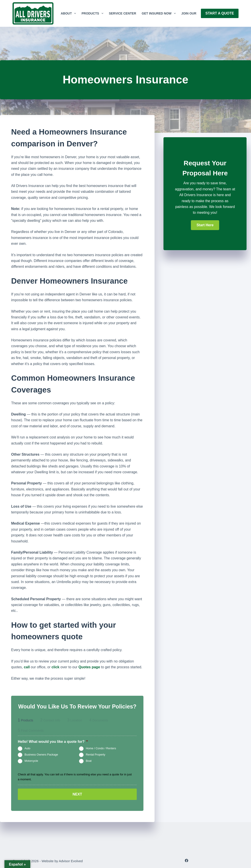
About (69, 13)
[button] (205, 225)
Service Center (123, 13)
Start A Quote (220, 13)
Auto (27, 749)
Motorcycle (31, 761)
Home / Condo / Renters (101, 749)
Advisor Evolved (71, 860)
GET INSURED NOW (160, 13)
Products (93, 13)
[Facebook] (187, 860)
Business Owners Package (41, 755)
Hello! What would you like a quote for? (53, 742)
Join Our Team (194, 13)
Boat (89, 761)
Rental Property (96, 755)
